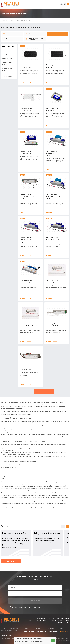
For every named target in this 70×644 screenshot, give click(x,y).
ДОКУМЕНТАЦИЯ (32, 620)
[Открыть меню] (68, 4)
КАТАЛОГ (52, 618)
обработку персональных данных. (32, 607)
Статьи (67, 623)
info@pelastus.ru (64, 631)
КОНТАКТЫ (44, 620)
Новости (60, 623)
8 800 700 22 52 (29, 631)
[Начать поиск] (65, 4)
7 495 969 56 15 (41, 631)
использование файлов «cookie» (23, 640)
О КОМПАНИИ (42, 618)
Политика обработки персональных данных (58, 639)
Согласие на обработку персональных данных (58, 640)
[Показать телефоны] (61, 4)
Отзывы (67, 620)
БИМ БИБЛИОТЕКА (63, 618)
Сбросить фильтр (9, 76)
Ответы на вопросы (56, 620)
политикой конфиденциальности (38, 606)
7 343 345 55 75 (52, 631)
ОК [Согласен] (53, 640)
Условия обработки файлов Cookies (60, 642)
